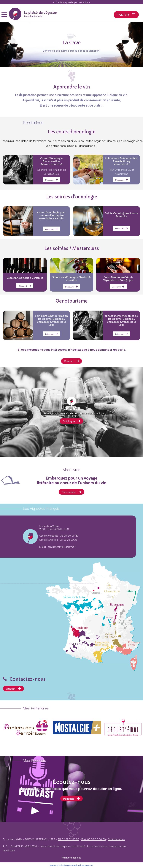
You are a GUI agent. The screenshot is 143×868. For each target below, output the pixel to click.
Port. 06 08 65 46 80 (93, 839)
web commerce (84, 865)
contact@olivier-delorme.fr (62, 547)
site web (74, 865)
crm (92, 865)
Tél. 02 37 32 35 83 (68, 839)
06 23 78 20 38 (69, 540)
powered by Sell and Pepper (60, 865)
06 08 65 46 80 (69, 535)
